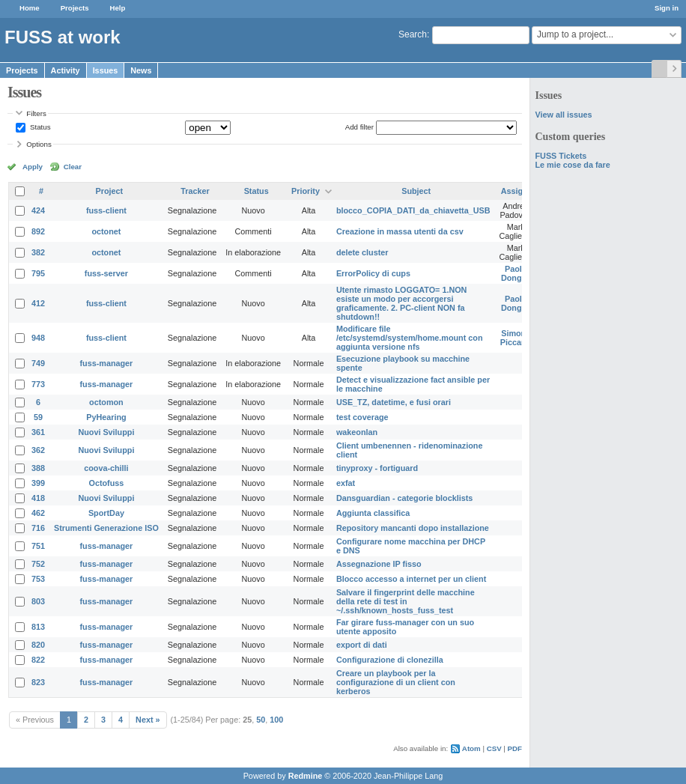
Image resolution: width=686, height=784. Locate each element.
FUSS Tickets (561, 156)
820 (38, 645)
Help (118, 8)
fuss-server (106, 273)
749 (38, 363)
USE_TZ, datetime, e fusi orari (394, 402)
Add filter (359, 127)
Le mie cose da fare (572, 165)
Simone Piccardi (516, 338)
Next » (148, 720)
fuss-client (106, 210)
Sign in (667, 8)
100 (276, 720)
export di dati (362, 645)
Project (110, 191)
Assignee (519, 191)
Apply (33, 167)
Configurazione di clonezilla (390, 660)
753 (38, 579)
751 (38, 546)
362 (38, 450)
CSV (494, 748)
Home (30, 8)
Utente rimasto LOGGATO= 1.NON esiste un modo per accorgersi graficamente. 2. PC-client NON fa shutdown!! (401, 303)
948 (38, 338)
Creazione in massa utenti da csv (400, 231)
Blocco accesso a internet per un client (411, 579)
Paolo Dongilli (516, 273)
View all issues (563, 115)
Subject (416, 191)
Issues (106, 70)
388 (38, 468)
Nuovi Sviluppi (106, 432)
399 (38, 483)
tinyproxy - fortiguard (377, 468)
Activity (66, 70)
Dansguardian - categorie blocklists (404, 498)
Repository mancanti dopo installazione (413, 528)
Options (39, 144)
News (141, 70)
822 (38, 660)
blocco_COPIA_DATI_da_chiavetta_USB (413, 210)
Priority (306, 191)
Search (413, 34)
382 (38, 252)
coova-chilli (106, 468)
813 (38, 627)
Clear (73, 167)
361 (38, 432)
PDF (515, 748)
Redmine (306, 776)
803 (38, 601)
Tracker (195, 191)
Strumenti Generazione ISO (106, 528)
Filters (36, 113)
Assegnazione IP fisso (379, 564)
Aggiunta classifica (373, 513)
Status (39, 127)
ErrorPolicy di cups (373, 273)
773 (38, 384)
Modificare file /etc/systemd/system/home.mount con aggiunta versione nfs (410, 338)
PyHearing (106, 417)
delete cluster (362, 252)
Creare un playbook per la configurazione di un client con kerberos (396, 682)
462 (38, 513)
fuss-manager (107, 363)
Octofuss (107, 483)
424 (38, 210)
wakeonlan (357, 432)
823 (38, 682)
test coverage (362, 417)
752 (38, 564)
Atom (471, 748)
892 (38, 231)
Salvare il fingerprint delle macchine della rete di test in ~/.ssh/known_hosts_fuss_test (406, 601)
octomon (106, 402)
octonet (106, 231)
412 (38, 303)
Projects (75, 8)
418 (38, 498)
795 (38, 273)
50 (261, 720)
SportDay (106, 513)
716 (38, 528)
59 (38, 417)
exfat (346, 483)
